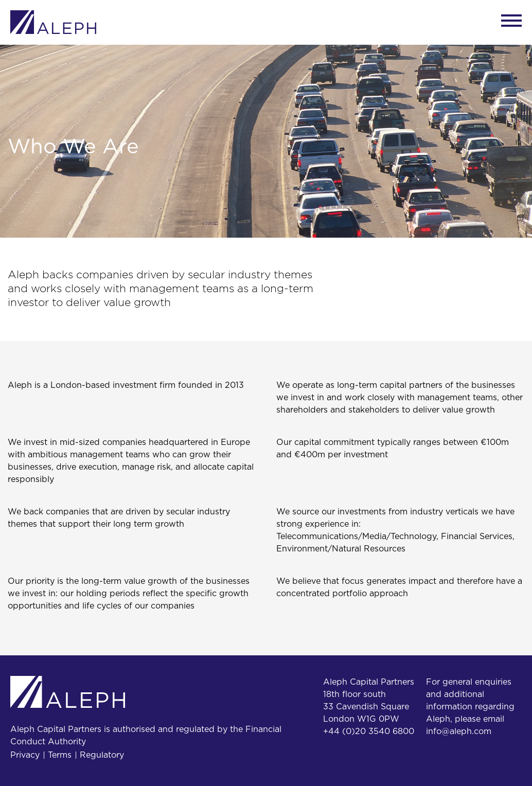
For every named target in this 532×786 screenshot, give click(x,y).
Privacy (25, 755)
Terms (60, 755)
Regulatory (102, 755)
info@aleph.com (459, 731)
